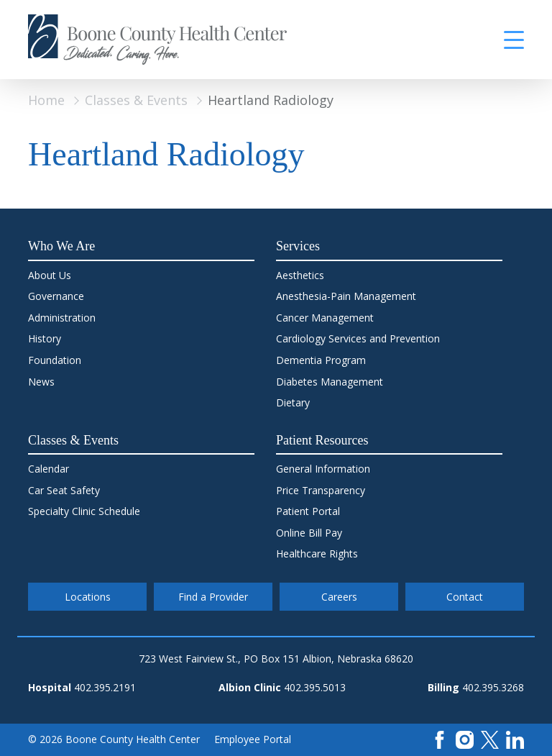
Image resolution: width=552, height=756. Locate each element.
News (41, 382)
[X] (490, 738)
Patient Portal (308, 511)
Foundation (55, 360)
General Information (323, 469)
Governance (56, 296)
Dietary (293, 402)
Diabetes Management (330, 382)
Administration (62, 318)
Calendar (49, 469)
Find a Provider (213, 597)
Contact (465, 597)
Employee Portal (253, 739)
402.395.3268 (493, 687)
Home (46, 100)
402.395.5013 (315, 687)
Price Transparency (321, 490)
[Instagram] (465, 738)
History (45, 338)
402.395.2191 (105, 687)
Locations (88, 597)
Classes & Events (136, 100)
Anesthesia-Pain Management (346, 296)
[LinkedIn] (515, 738)
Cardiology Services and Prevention (358, 338)
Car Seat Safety (64, 490)
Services (298, 246)
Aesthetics (300, 275)
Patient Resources (322, 440)
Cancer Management (325, 318)
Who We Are (61, 246)
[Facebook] (440, 738)
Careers (339, 597)
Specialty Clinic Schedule (84, 511)
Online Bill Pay (309, 533)
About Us (50, 275)
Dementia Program (321, 360)
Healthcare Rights (317, 554)
